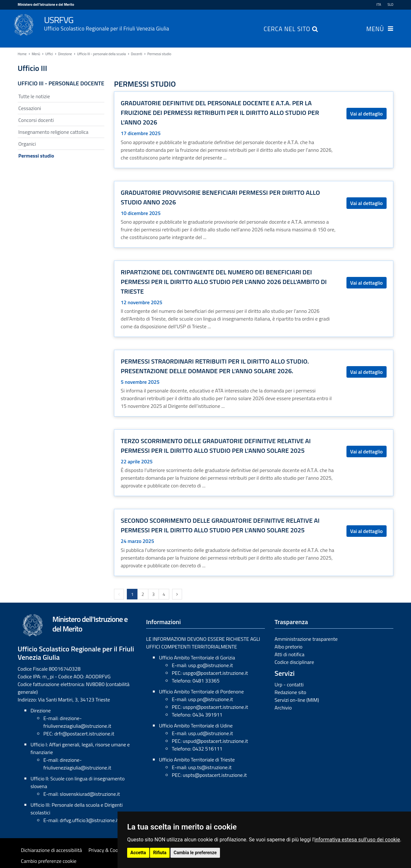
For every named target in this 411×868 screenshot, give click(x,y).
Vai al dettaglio (367, 114)
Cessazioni (30, 108)
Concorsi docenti (36, 120)
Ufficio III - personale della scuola (101, 54)
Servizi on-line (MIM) (297, 700)
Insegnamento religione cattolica (53, 132)
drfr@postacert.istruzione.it (84, 734)
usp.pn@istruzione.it (211, 699)
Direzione (65, 54)
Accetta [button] (138, 853)
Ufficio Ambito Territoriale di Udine (196, 726)
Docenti (137, 54)
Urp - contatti (289, 684)
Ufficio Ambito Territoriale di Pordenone (201, 692)
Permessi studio (159, 54)
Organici (27, 144)
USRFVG (219, 23)
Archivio (283, 708)
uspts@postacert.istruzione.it (215, 775)
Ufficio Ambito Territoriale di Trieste (197, 760)
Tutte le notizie (34, 96)
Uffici (49, 54)
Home (22, 54)
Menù (375, 30)
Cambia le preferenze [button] (195, 853)
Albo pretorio (289, 647)
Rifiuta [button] (160, 853)
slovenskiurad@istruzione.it (90, 794)
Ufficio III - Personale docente (61, 83)
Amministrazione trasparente (306, 639)
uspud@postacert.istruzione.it (215, 741)
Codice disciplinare (294, 662)
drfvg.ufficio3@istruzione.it (89, 820)
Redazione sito (290, 692)
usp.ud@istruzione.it (211, 733)
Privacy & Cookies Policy (114, 850)
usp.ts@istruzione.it (210, 767)
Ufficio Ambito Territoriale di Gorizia (197, 657)
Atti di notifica (289, 654)
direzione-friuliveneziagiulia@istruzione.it (77, 722)
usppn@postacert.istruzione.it (215, 707)
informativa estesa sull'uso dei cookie (357, 840)
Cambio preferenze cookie (49, 861)
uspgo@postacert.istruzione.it (215, 673)
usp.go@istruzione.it (210, 665)
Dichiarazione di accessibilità (51, 850)
